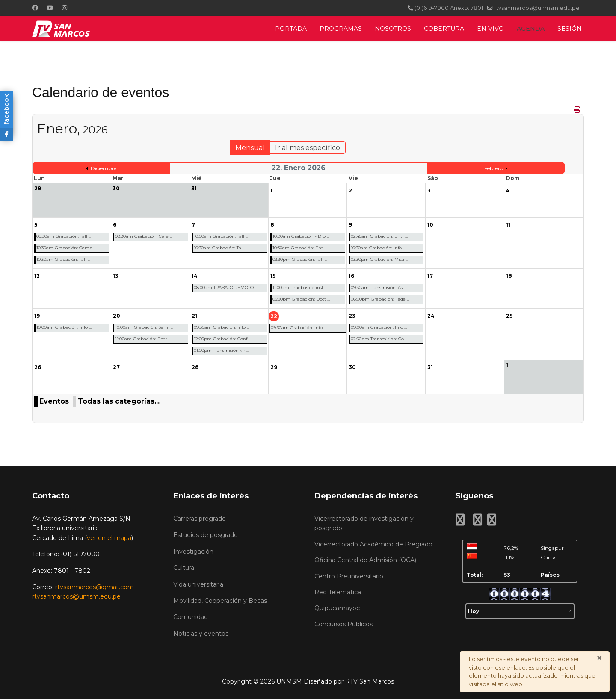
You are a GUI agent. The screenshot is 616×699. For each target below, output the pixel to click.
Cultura (184, 568)
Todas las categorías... (119, 401)
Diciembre (104, 168)
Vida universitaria (198, 584)
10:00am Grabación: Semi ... (144, 327)
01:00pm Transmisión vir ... (221, 350)
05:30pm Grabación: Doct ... (301, 299)
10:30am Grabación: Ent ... (300, 248)
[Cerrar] (599, 658)
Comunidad (191, 617)
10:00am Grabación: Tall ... (221, 236)
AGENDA (531, 29)
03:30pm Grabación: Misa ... (379, 259)
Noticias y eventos (201, 634)
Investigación (193, 552)
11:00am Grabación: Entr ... (143, 339)
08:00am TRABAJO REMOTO (224, 288)
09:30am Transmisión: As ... (379, 288)
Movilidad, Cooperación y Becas (220, 601)
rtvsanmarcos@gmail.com (95, 587)
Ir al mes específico (308, 148)
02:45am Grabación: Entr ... (379, 236)
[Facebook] (35, 8)
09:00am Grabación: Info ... (379, 327)
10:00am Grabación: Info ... (64, 327)
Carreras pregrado (200, 519)
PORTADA (291, 29)
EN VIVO (490, 29)
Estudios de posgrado (206, 535)
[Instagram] (65, 8)
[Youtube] (50, 8)
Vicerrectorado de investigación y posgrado (364, 523)
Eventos (54, 401)
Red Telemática (338, 592)
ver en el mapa (109, 538)
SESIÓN (570, 29)
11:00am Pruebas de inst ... (300, 288)
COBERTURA (444, 29)
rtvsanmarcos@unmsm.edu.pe (537, 8)
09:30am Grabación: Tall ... (64, 236)
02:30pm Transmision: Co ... (379, 339)
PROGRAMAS (341, 29)
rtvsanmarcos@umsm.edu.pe (76, 596)
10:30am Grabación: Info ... (378, 248)
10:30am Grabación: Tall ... (63, 259)
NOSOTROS (393, 29)
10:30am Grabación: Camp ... (66, 248)
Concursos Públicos (344, 624)
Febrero (494, 168)
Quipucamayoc (337, 608)
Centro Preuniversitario (349, 576)
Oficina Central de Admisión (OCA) (365, 560)
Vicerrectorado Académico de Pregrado (373, 544)
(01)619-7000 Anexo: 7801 (449, 8)
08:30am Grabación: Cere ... (144, 236)
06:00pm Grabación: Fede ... (380, 299)
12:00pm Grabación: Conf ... (222, 339)
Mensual (250, 148)
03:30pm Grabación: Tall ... (300, 259)
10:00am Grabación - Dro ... (301, 236)
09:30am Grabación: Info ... (222, 327)
